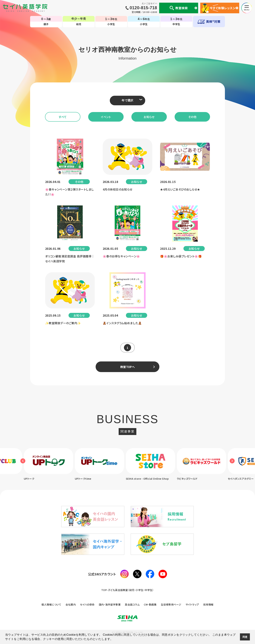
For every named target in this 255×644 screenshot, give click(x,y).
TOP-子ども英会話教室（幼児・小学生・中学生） (128, 590)
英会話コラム (132, 604)
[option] (51, 465)
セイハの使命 (87, 604)
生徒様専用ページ (171, 604)
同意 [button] (245, 637)
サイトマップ (192, 604)
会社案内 (71, 604)
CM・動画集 (150, 604)
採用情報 (208, 604)
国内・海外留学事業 (110, 604)
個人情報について (51, 604)
